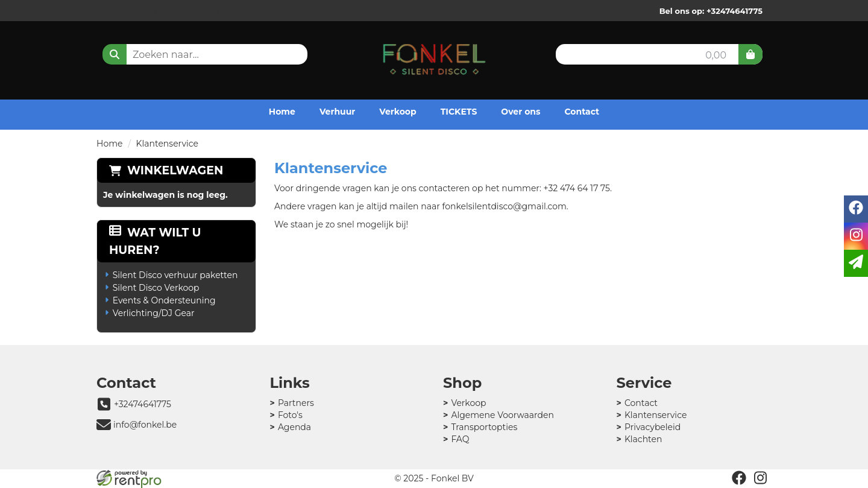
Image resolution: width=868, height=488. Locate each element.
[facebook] (739, 478)
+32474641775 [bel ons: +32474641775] (143, 404)
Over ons (520, 112)
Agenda (294, 427)
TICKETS (459, 112)
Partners (296, 403)
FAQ (460, 439)
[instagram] (761, 478)
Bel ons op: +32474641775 (711, 11)
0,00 (716, 55)
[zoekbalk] (217, 54)
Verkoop (398, 112)
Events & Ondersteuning (164, 300)
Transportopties (484, 427)
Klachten (643, 439)
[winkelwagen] (750, 54)
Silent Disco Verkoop (156, 288)
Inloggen (139, 11)
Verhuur (337, 112)
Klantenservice (656, 415)
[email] (856, 263)
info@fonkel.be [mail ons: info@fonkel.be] (145, 425)
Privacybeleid (653, 427)
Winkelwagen (175, 170)
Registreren (210, 11)
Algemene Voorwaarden (502, 415)
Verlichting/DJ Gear (154, 313)
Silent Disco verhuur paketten (175, 275)
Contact (582, 112)
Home (282, 112)
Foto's (290, 415)
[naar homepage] (434, 57)
